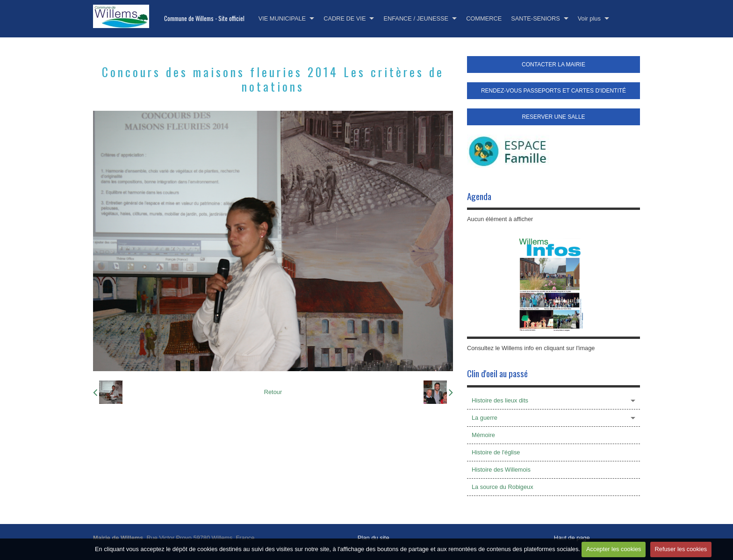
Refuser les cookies (681, 549)
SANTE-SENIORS (535, 18)
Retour (273, 392)
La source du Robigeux (503, 487)
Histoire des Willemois (501, 470)
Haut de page (572, 538)
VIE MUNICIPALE (282, 18)
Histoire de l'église (496, 452)
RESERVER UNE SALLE (553, 117)
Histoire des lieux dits (500, 400)
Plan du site (374, 538)
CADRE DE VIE (345, 18)
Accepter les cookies (614, 549)
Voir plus (589, 18)
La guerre (485, 418)
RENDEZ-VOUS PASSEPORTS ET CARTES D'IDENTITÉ (553, 91)
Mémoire (483, 435)
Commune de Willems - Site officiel (204, 18)
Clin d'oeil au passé (497, 373)
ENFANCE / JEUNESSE (416, 18)
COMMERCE (484, 18)
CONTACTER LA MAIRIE (553, 65)
